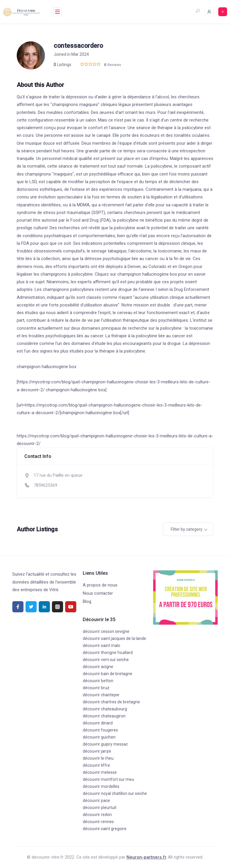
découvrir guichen (99, 737)
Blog (87, 601)
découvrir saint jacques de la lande (114, 638)
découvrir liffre (96, 765)
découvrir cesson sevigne (106, 631)
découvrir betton (98, 681)
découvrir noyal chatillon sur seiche (115, 793)
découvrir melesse (100, 772)
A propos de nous (100, 585)
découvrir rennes (98, 822)
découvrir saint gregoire (105, 829)
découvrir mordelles (101, 786)
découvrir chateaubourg (105, 709)
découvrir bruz (96, 688)
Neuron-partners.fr (147, 857)
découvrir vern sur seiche (106, 660)
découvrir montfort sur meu (108, 779)
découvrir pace (96, 800)
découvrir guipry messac (105, 744)
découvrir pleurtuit (100, 808)
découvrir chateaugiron (104, 716)
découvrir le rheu (98, 758)
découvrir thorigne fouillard (108, 653)
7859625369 (45, 485)
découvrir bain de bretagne (108, 674)
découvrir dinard (98, 723)
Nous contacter (98, 593)
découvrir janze (97, 751)
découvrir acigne (98, 667)
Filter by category (187, 529)
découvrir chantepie (101, 695)
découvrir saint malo (102, 645)
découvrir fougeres (100, 730)
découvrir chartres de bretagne (111, 702)
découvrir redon (97, 815)
